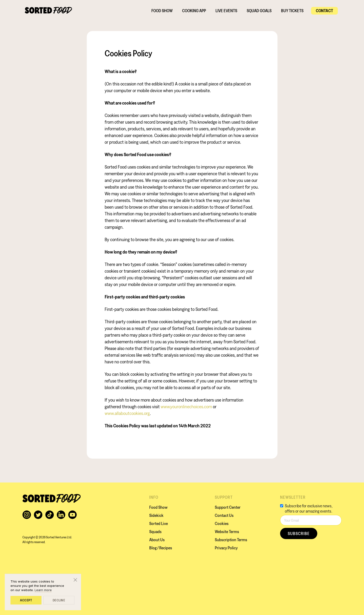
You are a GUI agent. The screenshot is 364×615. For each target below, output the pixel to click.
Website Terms (227, 532)
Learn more (43, 590)
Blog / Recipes (161, 548)
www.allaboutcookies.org (127, 413)
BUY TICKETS (292, 11)
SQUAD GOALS (259, 11)
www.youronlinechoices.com (186, 407)
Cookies (222, 523)
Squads (155, 532)
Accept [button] (26, 600)
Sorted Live (159, 523)
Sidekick (156, 515)
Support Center (228, 507)
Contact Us (224, 515)
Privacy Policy (226, 548)
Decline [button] (59, 600)
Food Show (162, 11)
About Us (157, 540)
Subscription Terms (231, 540)
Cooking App (194, 11)
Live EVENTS (226, 11)
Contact (324, 11)
